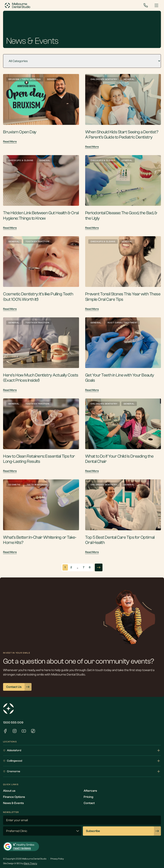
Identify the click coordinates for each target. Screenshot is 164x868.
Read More (10, 142)
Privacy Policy (57, 859)
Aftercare (90, 791)
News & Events (13, 803)
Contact (89, 803)
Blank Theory (30, 863)
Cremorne (82, 771)
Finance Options (14, 797)
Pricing (88, 797)
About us (9, 791)
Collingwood (82, 761)
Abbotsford (82, 750)
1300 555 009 (13, 723)
